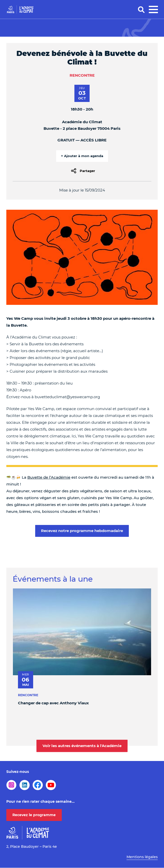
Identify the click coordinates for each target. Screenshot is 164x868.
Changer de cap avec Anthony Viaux (53, 703)
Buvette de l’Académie (49, 477)
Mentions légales (142, 857)
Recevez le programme (34, 815)
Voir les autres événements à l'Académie (82, 746)
